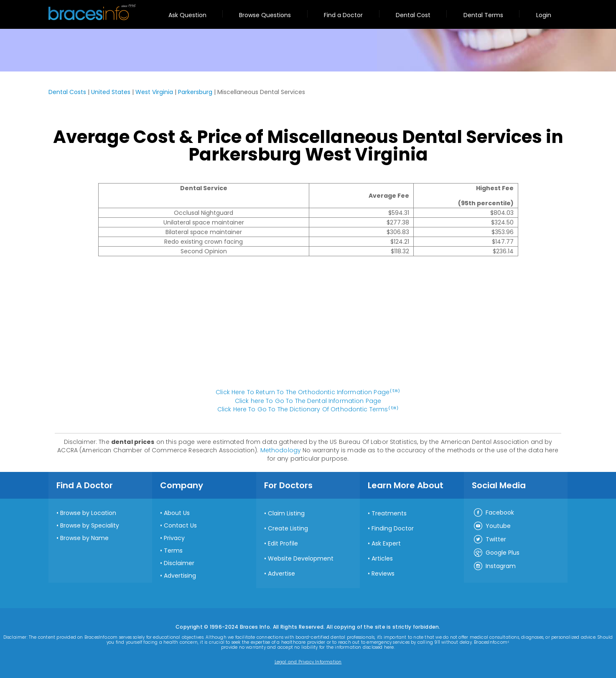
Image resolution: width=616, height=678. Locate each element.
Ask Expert (386, 543)
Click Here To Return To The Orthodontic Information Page (308, 392)
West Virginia (154, 92)
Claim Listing (286, 512)
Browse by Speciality (90, 525)
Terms (173, 550)
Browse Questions (265, 15)
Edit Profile (283, 543)
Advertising (180, 575)
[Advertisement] (308, 326)
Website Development (301, 558)
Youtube (492, 525)
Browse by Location (88, 512)
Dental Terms (483, 15)
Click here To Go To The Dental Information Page (308, 400)
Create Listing (288, 528)
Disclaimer (179, 562)
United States (111, 92)
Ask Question (187, 15)
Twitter (490, 539)
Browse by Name (84, 537)
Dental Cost (413, 15)
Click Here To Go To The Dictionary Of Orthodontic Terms (308, 409)
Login (544, 15)
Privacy (174, 537)
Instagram (494, 566)
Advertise (281, 573)
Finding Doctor (393, 528)
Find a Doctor (343, 15)
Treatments (389, 512)
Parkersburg (195, 92)
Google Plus (496, 552)
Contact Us (180, 525)
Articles (382, 558)
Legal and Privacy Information (308, 661)
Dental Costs (67, 92)
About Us (177, 512)
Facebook (494, 512)
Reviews (383, 573)
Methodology (281, 449)
